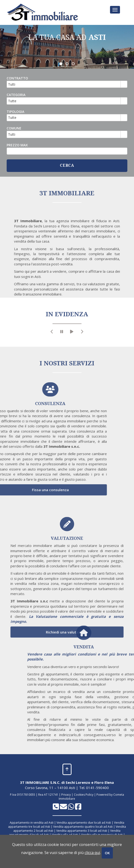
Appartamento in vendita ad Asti (32, 823)
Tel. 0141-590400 (94, 788)
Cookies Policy (84, 795)
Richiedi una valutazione (67, 705)
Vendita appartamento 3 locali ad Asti (82, 831)
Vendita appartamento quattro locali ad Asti (83, 827)
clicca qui (92, 853)
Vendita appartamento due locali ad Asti (84, 823)
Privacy (66, 795)
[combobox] (64, 84)
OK (107, 853)
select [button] (124, 84)
